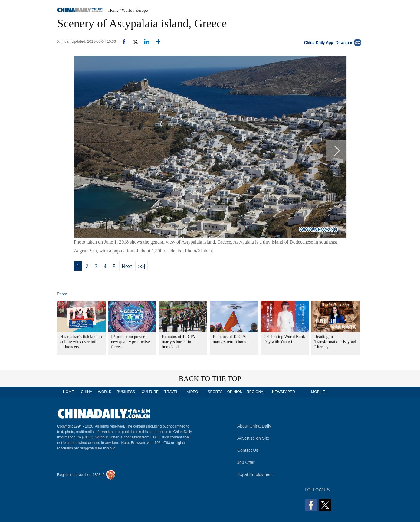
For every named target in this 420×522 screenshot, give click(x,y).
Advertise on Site (253, 438)
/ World (126, 10)
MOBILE (318, 392)
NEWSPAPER (283, 392)
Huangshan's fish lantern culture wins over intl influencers (81, 342)
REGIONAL (256, 392)
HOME (68, 392)
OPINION (235, 392)
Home (113, 10)
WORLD (105, 392)
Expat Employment (255, 474)
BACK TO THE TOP (210, 379)
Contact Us (248, 450)
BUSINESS (126, 392)
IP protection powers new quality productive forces (131, 342)
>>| (141, 266)
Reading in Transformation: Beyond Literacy (335, 342)
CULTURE (150, 392)
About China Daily (254, 426)
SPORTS (215, 392)
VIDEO (192, 392)
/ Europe (141, 10)
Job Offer (246, 462)
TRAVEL (171, 392)
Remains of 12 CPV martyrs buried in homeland (179, 342)
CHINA (86, 392)
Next (127, 266)
